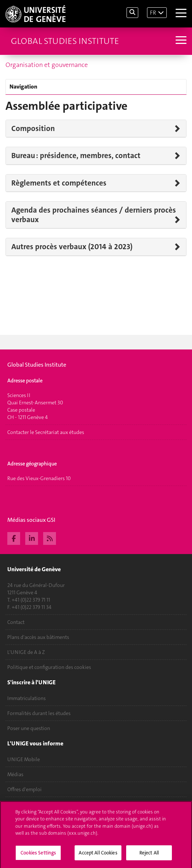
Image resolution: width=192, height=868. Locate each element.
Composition (33, 128)
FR (153, 13)
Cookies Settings (38, 856)
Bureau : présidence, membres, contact (76, 156)
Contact (16, 622)
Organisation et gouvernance (47, 65)
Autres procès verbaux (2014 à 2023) (72, 247)
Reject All (149, 856)
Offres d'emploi (25, 789)
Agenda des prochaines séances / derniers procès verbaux (94, 215)
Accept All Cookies (98, 856)
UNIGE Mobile (24, 759)
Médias (15, 774)
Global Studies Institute (65, 41)
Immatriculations (27, 698)
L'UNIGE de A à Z (26, 652)
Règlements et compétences (59, 183)
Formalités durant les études (39, 713)
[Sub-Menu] (180, 41)
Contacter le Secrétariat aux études (46, 432)
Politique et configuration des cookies (49, 667)
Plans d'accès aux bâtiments (38, 637)
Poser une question (29, 728)
